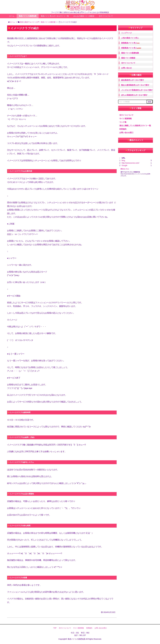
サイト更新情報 (125, 119)
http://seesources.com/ (130, 163)
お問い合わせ (126, 68)
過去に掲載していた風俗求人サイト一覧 (135, 126)
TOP (55, 628)
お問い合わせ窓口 (126, 133)
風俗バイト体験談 (128, 58)
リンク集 (123, 122)
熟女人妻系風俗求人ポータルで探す (135, 85)
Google (124, 165)
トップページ (126, 33)
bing (123, 160)
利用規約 (123, 129)
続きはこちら (125, 169)
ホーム (12, 16)
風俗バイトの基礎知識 (28, 16)
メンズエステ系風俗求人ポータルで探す (137, 90)
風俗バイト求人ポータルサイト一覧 (55, 16)
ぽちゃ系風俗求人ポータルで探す (134, 95)
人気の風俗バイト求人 (130, 38)
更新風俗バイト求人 (131, 48)
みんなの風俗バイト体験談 (84, 16)
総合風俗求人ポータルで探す (133, 80)
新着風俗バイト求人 (130, 43)
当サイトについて (106, 16)
